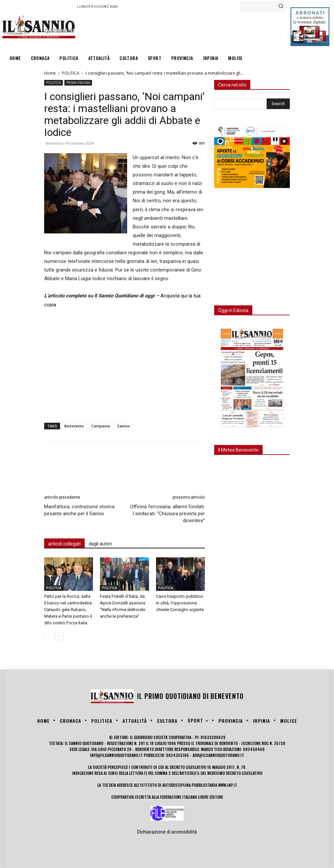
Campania (101, 426)
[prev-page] (48, 636)
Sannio (124, 426)
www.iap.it (228, 785)
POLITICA (71, 73)
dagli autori (100, 544)
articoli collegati (64, 544)
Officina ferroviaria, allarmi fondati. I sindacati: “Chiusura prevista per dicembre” (167, 514)
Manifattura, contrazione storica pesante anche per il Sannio (79, 510)
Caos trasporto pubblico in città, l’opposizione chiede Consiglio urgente (180, 603)
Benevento (74, 426)
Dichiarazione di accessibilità (167, 832)
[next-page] (59, 636)
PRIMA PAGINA (78, 83)
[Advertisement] (198, 30)
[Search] (281, 6)
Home (50, 73)
